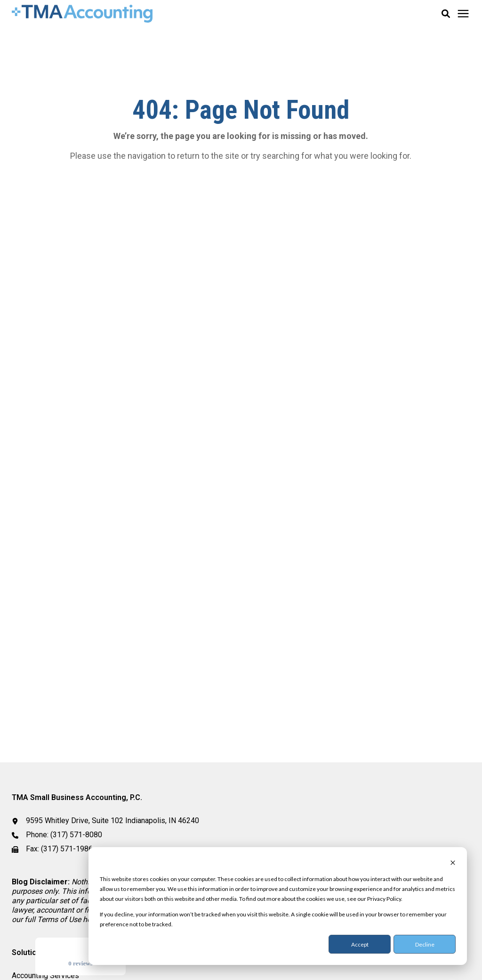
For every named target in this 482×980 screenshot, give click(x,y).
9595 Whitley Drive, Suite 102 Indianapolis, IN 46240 (112, 821)
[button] (446, 14)
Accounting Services (45, 976)
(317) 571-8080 (76, 835)
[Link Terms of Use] (60, 919)
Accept (360, 944)
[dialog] (278, 906)
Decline (425, 944)
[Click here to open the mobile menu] (463, 14)
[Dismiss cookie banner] (453, 863)
